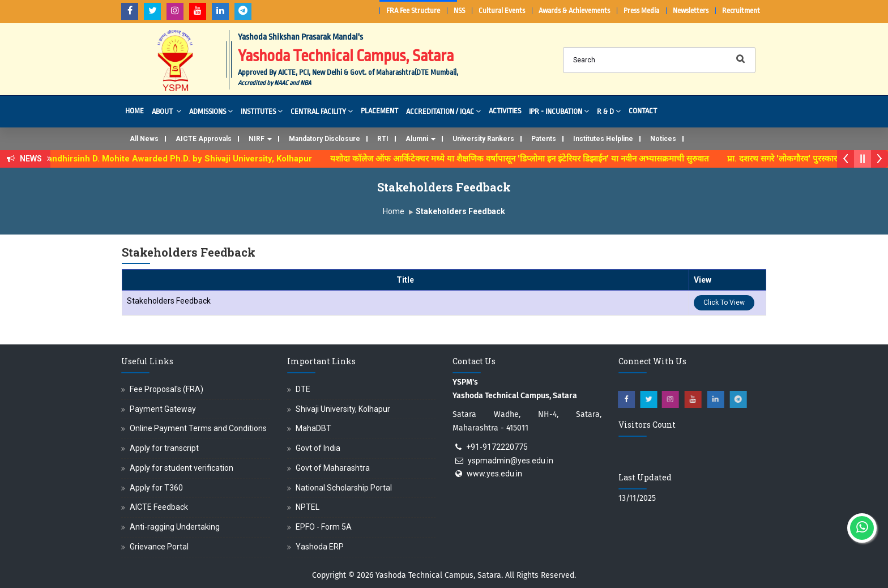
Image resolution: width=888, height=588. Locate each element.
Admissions (211, 111)
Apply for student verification (182, 468)
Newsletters (691, 10)
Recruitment (741, 10)
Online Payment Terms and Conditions (198, 428)
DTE (303, 389)
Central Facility (322, 111)
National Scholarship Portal (344, 488)
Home (135, 111)
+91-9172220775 (497, 447)
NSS (459, 10)
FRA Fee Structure (413, 10)
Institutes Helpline (603, 139)
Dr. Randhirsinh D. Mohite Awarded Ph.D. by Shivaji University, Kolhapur (178, 159)
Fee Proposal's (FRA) (166, 389)
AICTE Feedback (159, 507)
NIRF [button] (260, 139)
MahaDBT (313, 428)
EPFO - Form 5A (324, 527)
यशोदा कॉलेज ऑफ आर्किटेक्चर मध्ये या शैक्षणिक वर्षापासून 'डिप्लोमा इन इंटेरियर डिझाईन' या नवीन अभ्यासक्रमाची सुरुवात (527, 159)
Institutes (262, 111)
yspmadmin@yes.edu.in (511, 461)
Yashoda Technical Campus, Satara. (439, 575)
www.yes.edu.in (494, 474)
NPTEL (308, 507)
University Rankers (483, 139)
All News (144, 139)
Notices (663, 139)
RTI (383, 139)
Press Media (641, 10)
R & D (609, 111)
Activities (505, 111)
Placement (379, 111)
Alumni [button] (420, 139)
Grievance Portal (159, 547)
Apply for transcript (164, 448)
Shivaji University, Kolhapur (343, 409)
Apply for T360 (156, 488)
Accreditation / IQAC (443, 111)
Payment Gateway (163, 409)
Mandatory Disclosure (325, 139)
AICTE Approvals (204, 139)
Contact (643, 111)
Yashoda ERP (320, 547)
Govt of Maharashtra (333, 468)
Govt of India (318, 448)
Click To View (724, 302)
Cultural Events (502, 10)
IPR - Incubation (559, 111)
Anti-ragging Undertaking (175, 527)
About (166, 111)
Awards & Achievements (574, 10)
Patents (544, 139)
